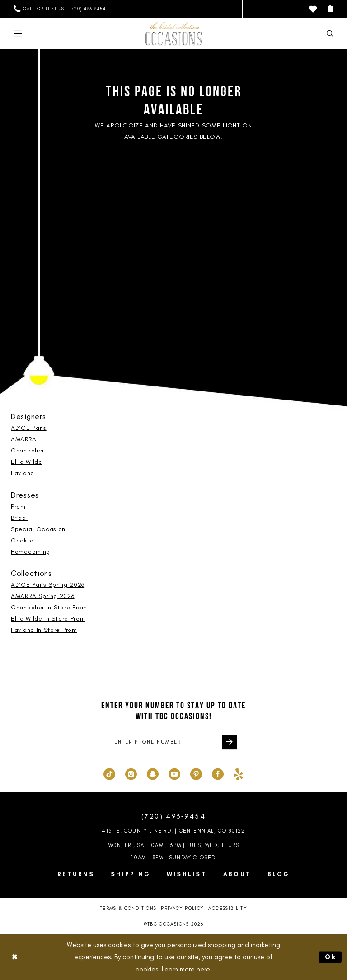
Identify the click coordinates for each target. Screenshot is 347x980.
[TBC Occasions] (173, 33)
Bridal (19, 518)
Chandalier (28, 450)
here (203, 969)
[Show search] (330, 34)
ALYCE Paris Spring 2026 (48, 585)
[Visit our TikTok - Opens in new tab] (109, 773)
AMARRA (23, 439)
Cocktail (24, 540)
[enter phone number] (174, 743)
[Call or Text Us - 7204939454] (59, 9)
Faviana (23, 473)
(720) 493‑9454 (173, 817)
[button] (330, 9)
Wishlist (187, 874)
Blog (279, 874)
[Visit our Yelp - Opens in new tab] (239, 773)
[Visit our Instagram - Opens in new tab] (131, 773)
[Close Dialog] (14, 957)
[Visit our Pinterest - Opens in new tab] (196, 773)
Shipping (131, 874)
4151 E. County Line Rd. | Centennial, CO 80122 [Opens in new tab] (173, 831)
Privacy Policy (182, 909)
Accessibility (228, 909)
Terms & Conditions (128, 909)
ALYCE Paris (29, 428)
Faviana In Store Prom (44, 630)
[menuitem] (59, 9)
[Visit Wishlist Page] (313, 9)
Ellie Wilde (27, 462)
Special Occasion (38, 529)
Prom (18, 506)
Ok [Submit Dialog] (331, 957)
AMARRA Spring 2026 (43, 596)
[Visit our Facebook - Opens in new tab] (218, 773)
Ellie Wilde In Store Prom (48, 619)
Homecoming (30, 552)
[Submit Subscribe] (230, 743)
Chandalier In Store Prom (49, 607)
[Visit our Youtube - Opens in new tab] (174, 773)
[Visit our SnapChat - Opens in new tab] (153, 773)
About (237, 874)
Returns (76, 874)
